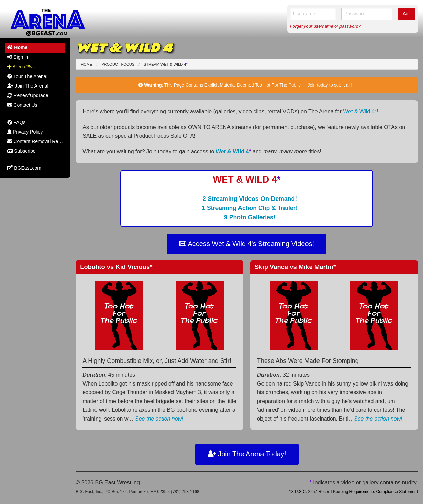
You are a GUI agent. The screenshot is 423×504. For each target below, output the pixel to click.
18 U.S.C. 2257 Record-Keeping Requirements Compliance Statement (353, 492)
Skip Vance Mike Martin (295, 267)
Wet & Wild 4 (360, 111)
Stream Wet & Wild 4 (166, 64)
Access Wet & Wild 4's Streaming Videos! (247, 244)
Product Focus (118, 64)
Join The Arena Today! (247, 454)
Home (86, 64)
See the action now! (159, 419)
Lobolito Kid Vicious (116, 267)
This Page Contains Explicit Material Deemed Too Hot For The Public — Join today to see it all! (258, 85)
